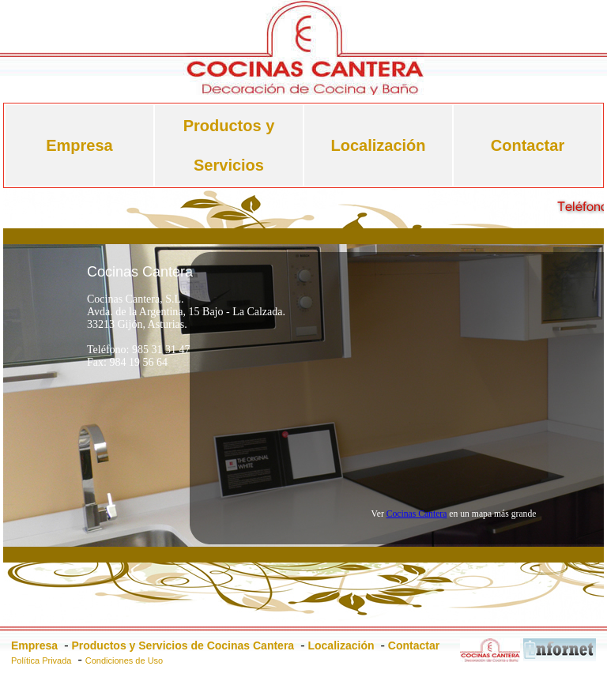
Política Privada (41, 660)
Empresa (79, 145)
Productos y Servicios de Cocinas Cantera (183, 645)
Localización (378, 145)
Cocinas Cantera (417, 514)
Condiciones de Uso (124, 660)
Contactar (528, 145)
